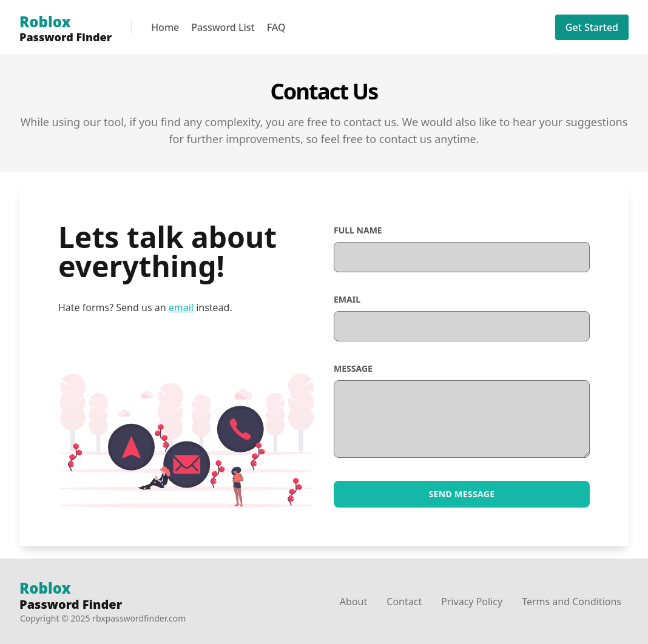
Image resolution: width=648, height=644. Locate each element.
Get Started (592, 27)
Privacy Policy (472, 602)
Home (165, 27)
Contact (404, 602)
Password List (223, 27)
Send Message (462, 494)
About (353, 602)
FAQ (276, 27)
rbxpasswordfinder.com (139, 618)
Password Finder (71, 597)
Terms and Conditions (572, 602)
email (181, 307)
